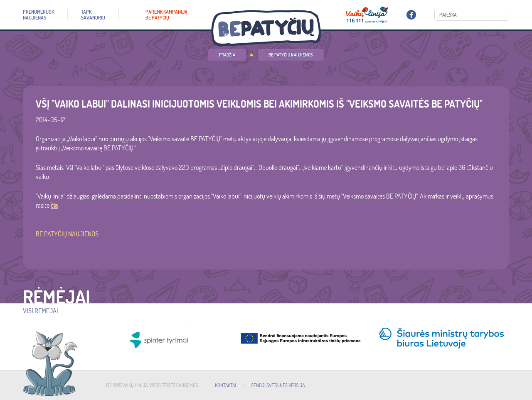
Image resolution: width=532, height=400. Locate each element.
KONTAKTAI (225, 385)
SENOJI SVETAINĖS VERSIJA (278, 385)
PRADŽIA (227, 55)
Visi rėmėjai (41, 311)
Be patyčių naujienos (291, 55)
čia (54, 205)
